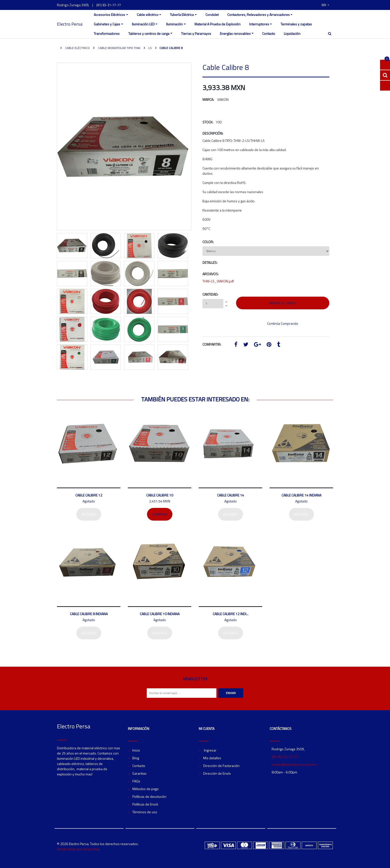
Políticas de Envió (145, 804)
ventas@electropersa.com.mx (294, 764)
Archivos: (211, 274)
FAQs (136, 781)
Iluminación (174, 24)
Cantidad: (210, 294)
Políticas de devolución (149, 796)
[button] (325, 5)
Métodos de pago (146, 789)
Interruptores (259, 24)
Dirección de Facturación (221, 766)
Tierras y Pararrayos (196, 33)
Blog (136, 758)
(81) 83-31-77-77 (109, 5)
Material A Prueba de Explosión (218, 24)
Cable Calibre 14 (231, 495)
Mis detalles (212, 758)
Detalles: (210, 262)
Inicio (136, 750)
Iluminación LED (143, 24)
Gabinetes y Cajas (107, 24)
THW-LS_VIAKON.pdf (218, 281)
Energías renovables (235, 33)
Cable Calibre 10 (160, 495)
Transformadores (107, 33)
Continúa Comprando (283, 323)
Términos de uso (145, 812)
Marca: (208, 99)
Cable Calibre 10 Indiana (160, 614)
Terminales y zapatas (296, 24)
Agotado (89, 514)
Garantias (139, 773)
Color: (208, 242)
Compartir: (212, 344)
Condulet (212, 15)
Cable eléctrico (148, 15)
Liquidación (292, 33)
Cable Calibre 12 (89, 495)
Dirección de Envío (217, 773)
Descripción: (213, 133)
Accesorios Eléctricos (109, 15)
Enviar (231, 693)
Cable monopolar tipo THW (119, 48)
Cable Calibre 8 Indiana (89, 614)
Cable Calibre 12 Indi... (231, 614)
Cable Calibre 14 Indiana (301, 495)
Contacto (269, 33)
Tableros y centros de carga (149, 33)
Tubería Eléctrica (182, 15)
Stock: (208, 122)
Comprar (160, 514)
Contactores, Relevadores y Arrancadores (259, 15)
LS (150, 48)
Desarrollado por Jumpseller (78, 849)
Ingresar (210, 750)
